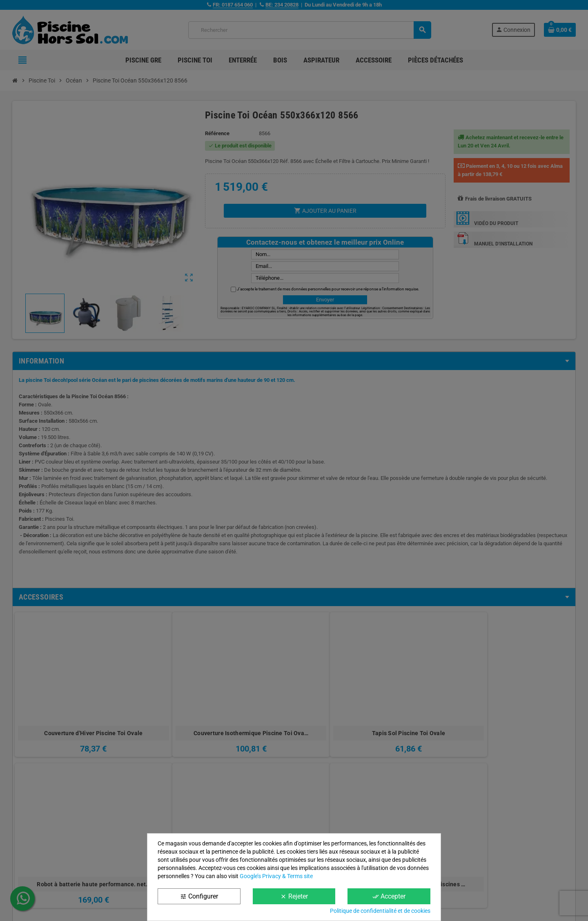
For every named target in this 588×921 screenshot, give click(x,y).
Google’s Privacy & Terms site (276, 876)
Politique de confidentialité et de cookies (380, 911)
